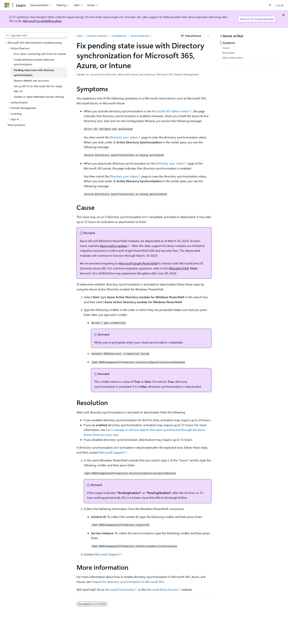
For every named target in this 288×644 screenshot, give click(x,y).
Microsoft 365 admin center (170, 111)
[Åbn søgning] (270, 5)
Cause (226, 48)
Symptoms (229, 43)
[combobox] (36, 35)
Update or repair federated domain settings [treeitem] (39, 97)
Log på (279, 5)
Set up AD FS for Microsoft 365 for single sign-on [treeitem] (38, 89)
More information (233, 58)
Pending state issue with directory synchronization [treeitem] (34, 72)
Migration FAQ (179, 268)
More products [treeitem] (16, 125)
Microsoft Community (120, 589)
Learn (80, 36)
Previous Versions (97, 36)
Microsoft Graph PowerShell (138, 263)
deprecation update (114, 246)
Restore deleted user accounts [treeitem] (31, 80)
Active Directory (140, 36)
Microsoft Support (112, 452)
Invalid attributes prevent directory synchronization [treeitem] (34, 62)
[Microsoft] (7, 5)
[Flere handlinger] (208, 36)
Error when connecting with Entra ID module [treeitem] (40, 54)
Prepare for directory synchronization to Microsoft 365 (128, 582)
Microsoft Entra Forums (162, 589)
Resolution (229, 53)
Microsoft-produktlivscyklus (42, 21)
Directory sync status (124, 137)
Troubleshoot (119, 36)
